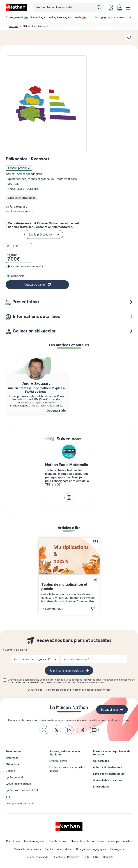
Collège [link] (10, 771)
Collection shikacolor (22, 198)
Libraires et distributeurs (109, 774)
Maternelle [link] (12, 758)
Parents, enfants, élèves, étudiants (65, 753)
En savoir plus (35, 690)
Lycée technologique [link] (18, 784)
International (101, 787)
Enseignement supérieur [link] (20, 803)
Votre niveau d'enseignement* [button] (32, 659)
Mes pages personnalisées (113, 17)
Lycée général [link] (14, 777)
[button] (46, 104)
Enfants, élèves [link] (58, 761)
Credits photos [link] (57, 841)
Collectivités (101, 761)
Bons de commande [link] (37, 857)
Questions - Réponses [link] (66, 857)
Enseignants (14, 751)
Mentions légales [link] (34, 841)
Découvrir (56, 411)
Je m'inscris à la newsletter (67, 670)
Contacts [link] (108, 857)
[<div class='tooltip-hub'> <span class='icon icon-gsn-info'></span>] (41, 267)
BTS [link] (8, 797)
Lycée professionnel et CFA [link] (22, 790)
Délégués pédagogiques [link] (91, 849)
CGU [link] (86, 857)
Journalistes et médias (108, 780)
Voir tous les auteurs (18, 211)
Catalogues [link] (117, 849)
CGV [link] (96, 857)
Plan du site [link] (13, 841)
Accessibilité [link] (65, 849)
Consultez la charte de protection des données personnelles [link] (78, 690)
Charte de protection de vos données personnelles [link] (101, 841)
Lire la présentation (41, 234)
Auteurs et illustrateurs (108, 767)
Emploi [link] (49, 849)
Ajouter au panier (35, 285)
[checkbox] (5, 680)
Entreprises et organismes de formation (112, 753)
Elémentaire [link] (13, 764)
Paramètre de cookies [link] (28, 849)
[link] (69, 498)
